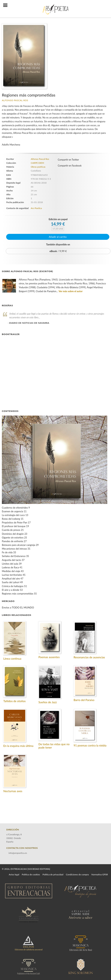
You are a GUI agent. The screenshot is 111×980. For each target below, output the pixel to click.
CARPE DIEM (37, 163)
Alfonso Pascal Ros (15, 100)
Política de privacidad (53, 874)
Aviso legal (14, 874)
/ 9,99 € (58, 251)
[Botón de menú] (7, 5)
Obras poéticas (38, 167)
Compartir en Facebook (70, 166)
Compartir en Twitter (68, 160)
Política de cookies (31, 874)
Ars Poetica (36, 208)
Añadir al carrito (58, 237)
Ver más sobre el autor (71, 291)
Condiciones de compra (77, 874)
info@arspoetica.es (18, 853)
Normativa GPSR (100, 874)
